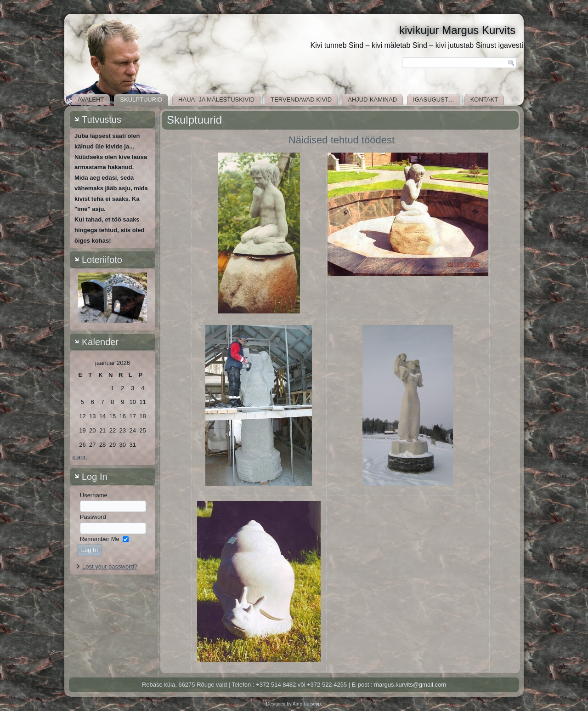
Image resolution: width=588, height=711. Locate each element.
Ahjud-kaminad (372, 100)
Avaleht (91, 100)
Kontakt (484, 100)
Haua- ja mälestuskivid (216, 100)
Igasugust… (434, 100)
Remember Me (100, 539)
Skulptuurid (141, 100)
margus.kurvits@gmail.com (410, 685)
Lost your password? (110, 566)
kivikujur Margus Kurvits (457, 30)
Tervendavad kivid (301, 100)
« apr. (80, 457)
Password (93, 517)
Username (94, 495)
